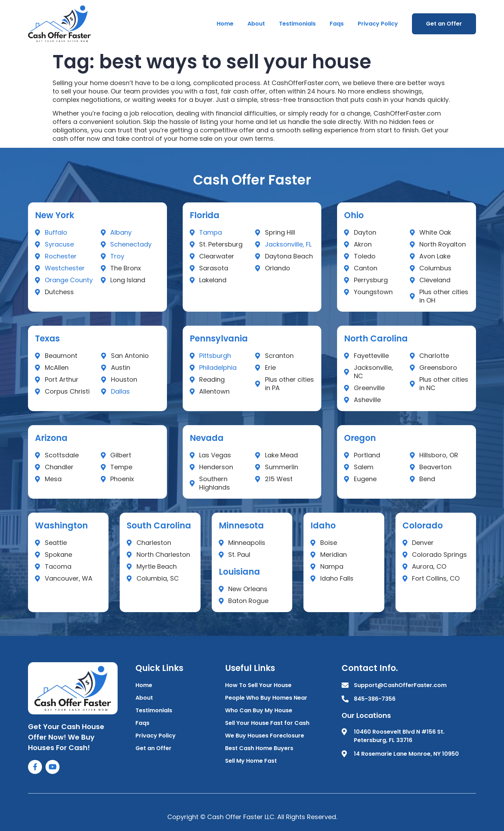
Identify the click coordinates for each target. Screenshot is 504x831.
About (256, 24)
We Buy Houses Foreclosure (265, 736)
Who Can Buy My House (259, 710)
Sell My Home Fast (251, 761)
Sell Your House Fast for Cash (267, 723)
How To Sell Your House (258, 685)
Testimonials (297, 24)
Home (225, 24)
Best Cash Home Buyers (259, 748)
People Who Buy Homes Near (266, 698)
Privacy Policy (378, 24)
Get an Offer (444, 24)
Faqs (337, 24)
